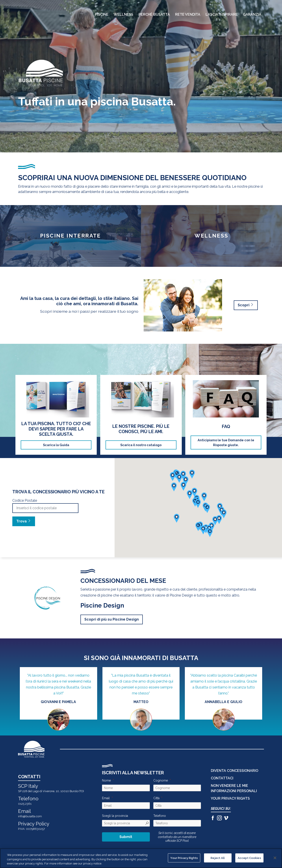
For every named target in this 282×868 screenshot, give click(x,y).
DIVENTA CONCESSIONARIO (235, 771)
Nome (106, 780)
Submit (126, 837)
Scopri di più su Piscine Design (112, 619)
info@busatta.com (30, 816)
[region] (141, 858)
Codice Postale (25, 500)
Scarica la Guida (56, 445)
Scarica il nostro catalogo (141, 445)
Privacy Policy (34, 824)
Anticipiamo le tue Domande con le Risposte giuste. (226, 442)
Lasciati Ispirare (222, 15)
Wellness (123, 15)
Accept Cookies (249, 858)
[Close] (275, 858)
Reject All (218, 858)
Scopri (246, 305)
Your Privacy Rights (230, 798)
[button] (219, 520)
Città (156, 798)
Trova (24, 521)
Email (106, 798)
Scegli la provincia (115, 816)
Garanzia (252, 15)
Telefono (160, 816)
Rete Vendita (188, 15)
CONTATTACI (222, 778)
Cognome (161, 780)
